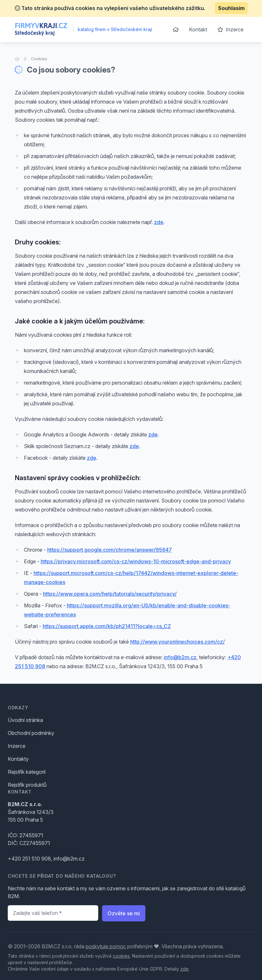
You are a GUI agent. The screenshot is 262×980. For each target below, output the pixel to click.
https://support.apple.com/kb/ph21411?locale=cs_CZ (107, 626)
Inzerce (231, 29)
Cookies (39, 59)
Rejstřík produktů (27, 785)
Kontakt (198, 29)
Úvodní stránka (25, 720)
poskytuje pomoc (106, 946)
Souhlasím (231, 8)
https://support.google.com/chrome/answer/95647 (110, 550)
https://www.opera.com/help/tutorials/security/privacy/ (110, 594)
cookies (121, 956)
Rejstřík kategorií (27, 772)
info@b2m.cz (180, 657)
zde (159, 222)
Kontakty (18, 759)
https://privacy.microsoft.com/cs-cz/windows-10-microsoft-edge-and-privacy (136, 561)
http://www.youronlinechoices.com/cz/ (178, 642)
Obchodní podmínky (31, 733)
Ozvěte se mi (124, 913)
